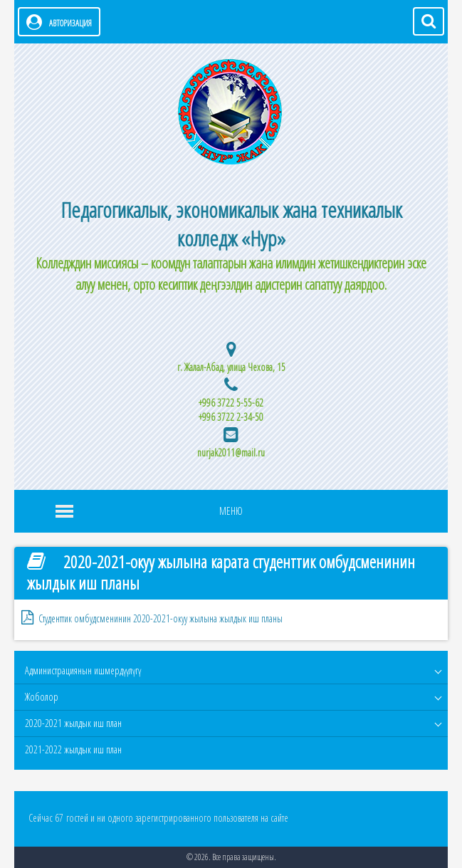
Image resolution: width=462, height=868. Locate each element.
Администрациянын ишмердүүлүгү (83, 670)
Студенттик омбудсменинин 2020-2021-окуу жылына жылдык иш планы (161, 618)
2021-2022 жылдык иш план (73, 749)
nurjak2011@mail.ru (231, 453)
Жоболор (42, 697)
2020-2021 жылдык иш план (73, 723)
